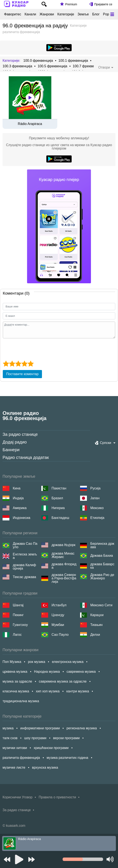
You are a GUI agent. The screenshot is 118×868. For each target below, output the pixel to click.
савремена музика (81, 672)
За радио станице (20, 434)
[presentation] (35, 349)
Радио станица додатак (26, 457)
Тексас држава (24, 577)
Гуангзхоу (20, 625)
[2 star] (12, 364)
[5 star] (31, 364)
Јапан (95, 498)
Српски (106, 443)
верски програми (66, 738)
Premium (71, 4)
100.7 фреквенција (87, 66)
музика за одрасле (17, 681)
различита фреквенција (21, 758)
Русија (95, 488)
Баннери (11, 450)
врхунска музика (45, 767)
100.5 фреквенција (53, 66)
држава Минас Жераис (63, 555)
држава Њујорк (63, 545)
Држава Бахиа (102, 556)
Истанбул (59, 605)
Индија (18, 498)
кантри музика (78, 691)
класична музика (16, 691)
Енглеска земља (25, 556)
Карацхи (97, 615)
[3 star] (18, 364)
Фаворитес (13, 14)
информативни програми (40, 728)
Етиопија (97, 518)
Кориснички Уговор (18, 797)
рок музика (37, 662)
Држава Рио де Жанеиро (102, 577)
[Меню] (112, 14)
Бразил (57, 498)
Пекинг (18, 615)
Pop (106, 14)
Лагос (17, 635)
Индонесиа (22, 518)
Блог (96, 14)
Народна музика (47, 672)
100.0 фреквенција (38, 61)
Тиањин (96, 625)
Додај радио (15, 442)
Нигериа (58, 508)
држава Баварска (102, 566)
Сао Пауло (60, 635)
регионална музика (82, 728)
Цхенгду (58, 615)
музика (8, 728)
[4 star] (24, 364)
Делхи (95, 635)
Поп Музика (12, 662)
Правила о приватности (57, 797)
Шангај (18, 605)
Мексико (97, 508)
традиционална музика (21, 701)
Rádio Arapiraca (30, 124)
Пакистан (59, 488)
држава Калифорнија (24, 567)
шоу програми (35, 738)
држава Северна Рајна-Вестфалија (64, 578)
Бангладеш (60, 518)
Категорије (66, 14)
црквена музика (15, 672)
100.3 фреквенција (17, 66)
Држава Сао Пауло (25, 545)
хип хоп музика (48, 691)
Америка (20, 508)
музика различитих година (67, 758)
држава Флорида (64, 566)
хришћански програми (51, 748)
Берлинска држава (102, 545)
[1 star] (6, 364)
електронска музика (68, 662)
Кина (17, 488)
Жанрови (47, 14)
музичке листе (14, 767)
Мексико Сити (101, 605)
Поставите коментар (22, 374)
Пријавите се (103, 4)
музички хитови (15, 748)
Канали (30, 14)
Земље (83, 14)
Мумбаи (58, 625)
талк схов (10, 738)
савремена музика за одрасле (63, 681)
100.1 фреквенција (73, 61)
